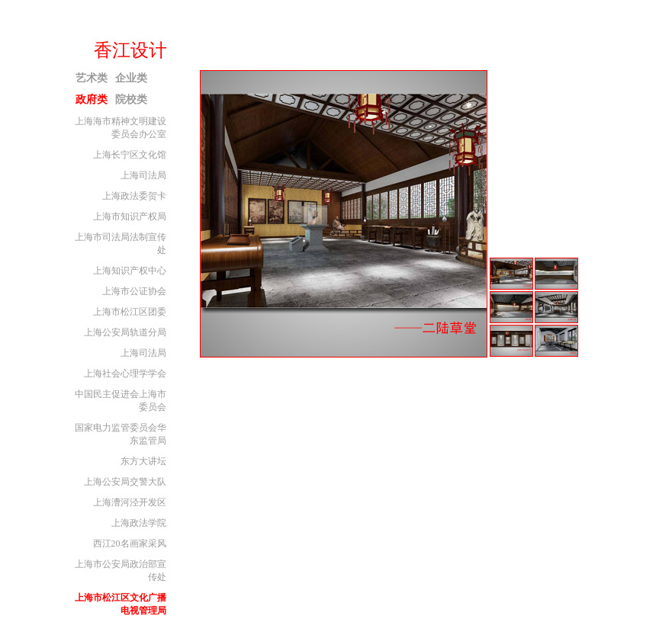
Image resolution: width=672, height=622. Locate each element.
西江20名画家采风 (130, 543)
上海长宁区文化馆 (130, 155)
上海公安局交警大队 (125, 482)
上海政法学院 (139, 523)
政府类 (92, 99)
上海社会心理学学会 (125, 374)
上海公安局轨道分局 (125, 332)
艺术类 (92, 78)
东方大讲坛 (143, 461)
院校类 (131, 99)
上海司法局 (143, 175)
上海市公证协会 (134, 291)
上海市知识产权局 (130, 216)
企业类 (131, 78)
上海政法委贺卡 (134, 196)
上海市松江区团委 (130, 312)
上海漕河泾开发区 (130, 502)
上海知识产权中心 (130, 271)
